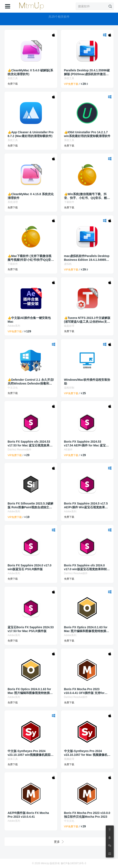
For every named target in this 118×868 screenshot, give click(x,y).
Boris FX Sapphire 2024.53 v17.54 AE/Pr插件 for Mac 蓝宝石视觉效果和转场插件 (86, 444)
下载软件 (69, 202)
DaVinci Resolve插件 (19, 450)
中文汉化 (13, 388)
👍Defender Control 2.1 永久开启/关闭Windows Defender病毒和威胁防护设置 (31, 382)
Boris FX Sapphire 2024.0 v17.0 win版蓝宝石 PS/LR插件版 (29, 567)
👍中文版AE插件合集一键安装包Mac (29, 320)
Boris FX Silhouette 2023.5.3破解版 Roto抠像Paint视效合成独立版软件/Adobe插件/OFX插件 (30, 505)
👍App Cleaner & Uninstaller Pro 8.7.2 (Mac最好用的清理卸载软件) (31, 134)
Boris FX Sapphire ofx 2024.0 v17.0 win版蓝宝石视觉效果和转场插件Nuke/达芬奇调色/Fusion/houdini (87, 567)
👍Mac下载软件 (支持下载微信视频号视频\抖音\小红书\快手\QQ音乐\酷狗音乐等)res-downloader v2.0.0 (31, 258)
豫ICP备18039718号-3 (73, 863)
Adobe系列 (14, 326)
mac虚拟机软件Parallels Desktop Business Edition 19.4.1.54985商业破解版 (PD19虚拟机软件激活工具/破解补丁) (87, 258)
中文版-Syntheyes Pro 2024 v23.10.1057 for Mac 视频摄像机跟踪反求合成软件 (87, 753)
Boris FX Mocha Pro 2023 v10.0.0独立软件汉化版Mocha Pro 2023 (87, 815)
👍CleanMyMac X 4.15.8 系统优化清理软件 (31, 196)
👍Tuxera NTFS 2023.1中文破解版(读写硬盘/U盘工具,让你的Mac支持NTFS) (87, 320)
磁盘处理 (69, 326)
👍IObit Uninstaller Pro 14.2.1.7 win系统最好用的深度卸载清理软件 (87, 134)
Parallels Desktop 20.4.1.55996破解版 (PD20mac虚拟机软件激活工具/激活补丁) (87, 72)
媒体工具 (13, 759)
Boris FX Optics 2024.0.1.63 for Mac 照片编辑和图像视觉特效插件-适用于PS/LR (87, 629)
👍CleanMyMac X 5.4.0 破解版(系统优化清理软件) (30, 72)
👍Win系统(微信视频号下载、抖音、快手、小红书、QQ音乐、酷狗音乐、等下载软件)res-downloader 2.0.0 (87, 196)
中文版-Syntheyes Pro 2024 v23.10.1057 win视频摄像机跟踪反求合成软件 (31, 753)
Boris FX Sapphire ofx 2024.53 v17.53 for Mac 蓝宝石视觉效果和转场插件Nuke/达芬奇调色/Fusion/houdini (30, 444)
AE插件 (68, 450)
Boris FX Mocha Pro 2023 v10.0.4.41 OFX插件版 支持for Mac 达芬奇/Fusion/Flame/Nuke (86, 691)
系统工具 (13, 78)
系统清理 (13, 202)
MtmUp (45, 863)
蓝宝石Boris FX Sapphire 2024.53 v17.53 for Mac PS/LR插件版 (31, 629)
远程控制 (69, 388)
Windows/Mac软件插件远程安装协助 (87, 382)
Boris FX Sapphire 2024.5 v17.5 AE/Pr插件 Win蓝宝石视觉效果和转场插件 (86, 505)
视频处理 (69, 759)
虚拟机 (68, 264)
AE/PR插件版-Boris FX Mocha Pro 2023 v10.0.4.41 (28, 815)
